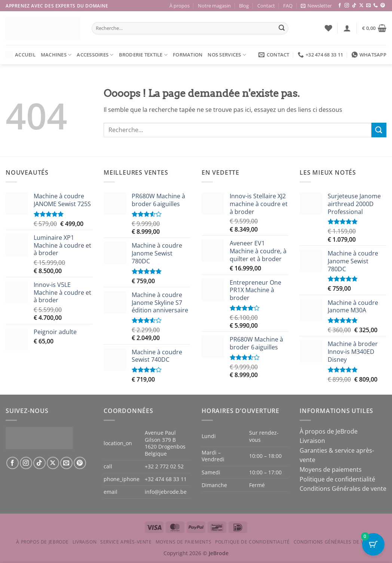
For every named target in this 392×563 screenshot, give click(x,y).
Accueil (21, 55)
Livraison (312, 441)
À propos (180, 6)
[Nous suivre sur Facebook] (340, 6)
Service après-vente (126, 542)
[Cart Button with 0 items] (373, 544)
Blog (244, 6)
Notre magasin (214, 6)
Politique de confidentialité (337, 479)
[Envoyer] (282, 28)
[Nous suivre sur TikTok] (354, 6)
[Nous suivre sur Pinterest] (383, 6)
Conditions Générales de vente (343, 489)
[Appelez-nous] (376, 6)
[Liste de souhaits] (328, 28)
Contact (266, 6)
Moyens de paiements (331, 469)
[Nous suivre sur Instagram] (347, 6)
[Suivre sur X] (361, 6)
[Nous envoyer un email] (368, 6)
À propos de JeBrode (329, 431)
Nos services (227, 55)
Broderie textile (143, 55)
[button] (316, 6)
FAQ (288, 6)
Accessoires (95, 55)
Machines (56, 55)
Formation (188, 55)
